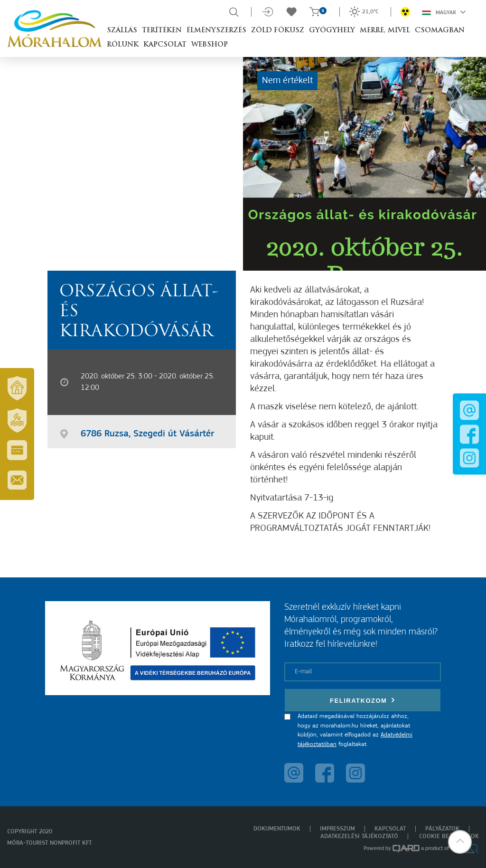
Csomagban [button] (440, 31)
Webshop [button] (210, 45)
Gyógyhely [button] (332, 31)
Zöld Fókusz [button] (278, 31)
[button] (460, 842)
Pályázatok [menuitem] (442, 829)
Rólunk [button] (123, 45)
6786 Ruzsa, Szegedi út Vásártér (147, 434)
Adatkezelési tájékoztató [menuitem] (359, 836)
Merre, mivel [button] (385, 31)
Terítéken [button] (162, 31)
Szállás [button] (122, 31)
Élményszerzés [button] (216, 31)
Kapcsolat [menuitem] (390, 829)
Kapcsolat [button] (165, 45)
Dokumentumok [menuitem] (277, 829)
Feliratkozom (363, 700)
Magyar (444, 12)
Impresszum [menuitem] (337, 829)
